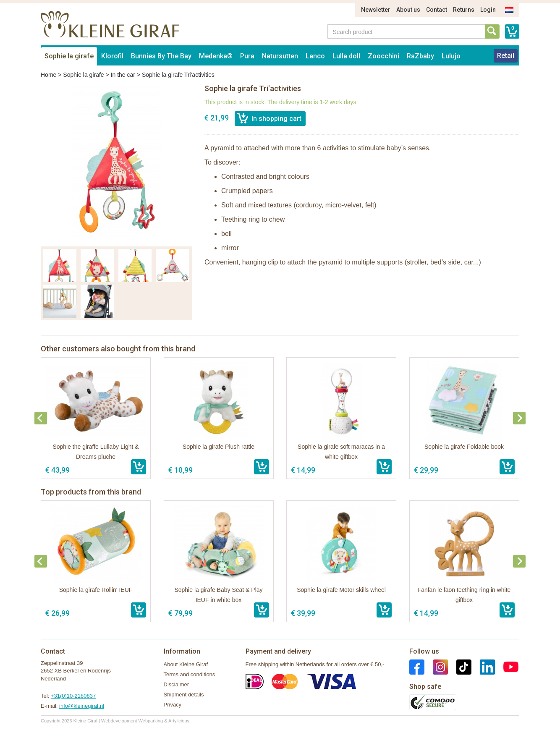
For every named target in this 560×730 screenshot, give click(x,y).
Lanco (315, 56)
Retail (506, 56)
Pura (247, 56)
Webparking (151, 721)
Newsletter (376, 10)
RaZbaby (420, 56)
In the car (123, 75)
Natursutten (280, 56)
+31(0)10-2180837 (73, 696)
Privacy (173, 705)
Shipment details (184, 695)
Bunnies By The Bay (161, 56)
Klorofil (112, 56)
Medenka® (216, 56)
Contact (437, 10)
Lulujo (451, 56)
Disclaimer (177, 684)
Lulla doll (346, 56)
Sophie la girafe (69, 56)
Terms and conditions (190, 674)
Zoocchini (383, 56)
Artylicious (179, 721)
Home (48, 75)
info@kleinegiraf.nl (82, 706)
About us (408, 10)
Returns (464, 10)
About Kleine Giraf (186, 664)
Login (488, 10)
